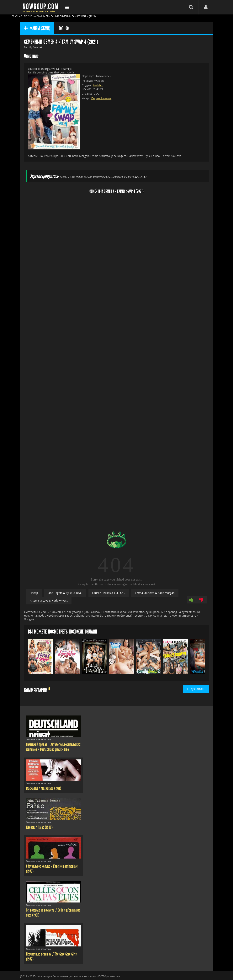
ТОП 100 (64, 28)
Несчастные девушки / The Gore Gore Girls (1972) (51, 957)
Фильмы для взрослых (39, 739)
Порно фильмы (101, 98)
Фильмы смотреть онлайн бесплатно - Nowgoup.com (41, 7)
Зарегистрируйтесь (44, 176)
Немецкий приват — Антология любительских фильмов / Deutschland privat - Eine (53, 747)
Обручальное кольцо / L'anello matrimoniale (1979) (52, 869)
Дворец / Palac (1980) (39, 827)
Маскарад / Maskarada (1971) (44, 788)
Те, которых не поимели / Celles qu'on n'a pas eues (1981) (53, 913)
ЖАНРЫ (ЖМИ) (37, 28)
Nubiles (98, 85)
